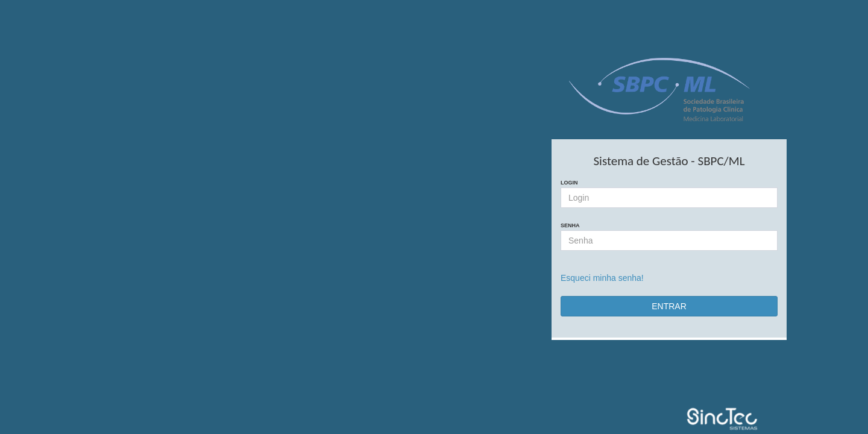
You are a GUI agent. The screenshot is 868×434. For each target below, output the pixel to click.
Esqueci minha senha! (602, 278)
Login (569, 183)
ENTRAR (669, 306)
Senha (570, 225)
